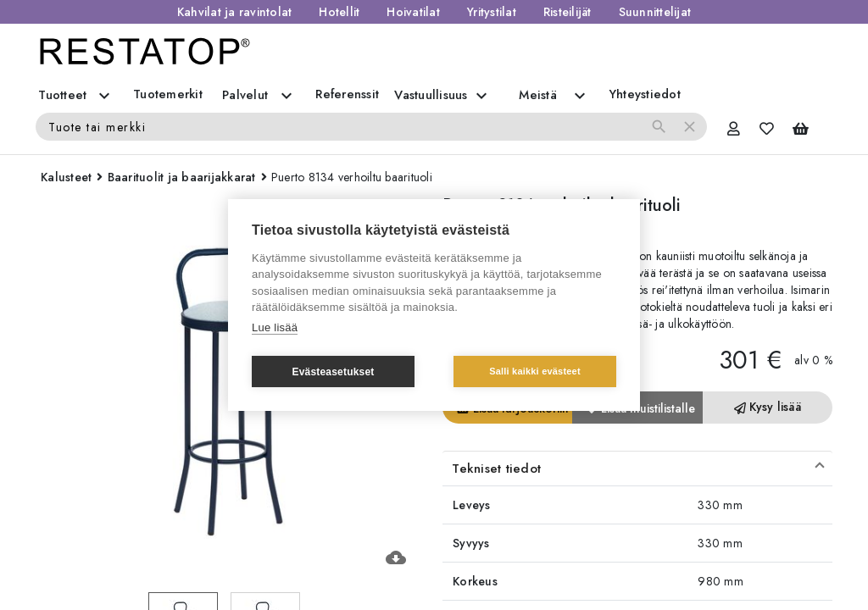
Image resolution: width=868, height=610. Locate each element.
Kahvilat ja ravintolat (235, 12)
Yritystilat (492, 12)
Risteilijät (568, 12)
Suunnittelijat (655, 12)
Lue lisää (275, 327)
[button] (637, 469)
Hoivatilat (413, 12)
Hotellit (339, 12)
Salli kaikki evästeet (535, 371)
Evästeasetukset (333, 372)
